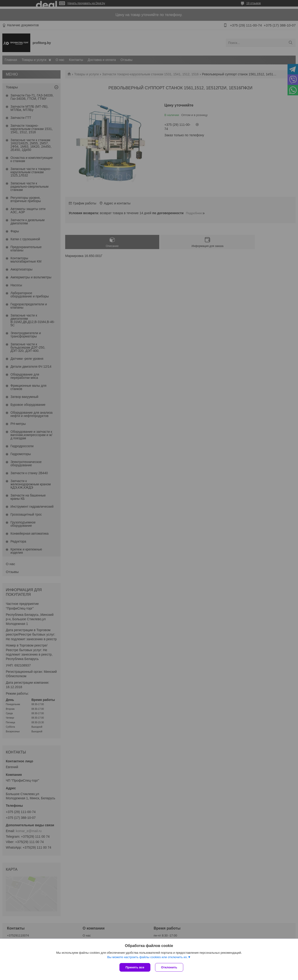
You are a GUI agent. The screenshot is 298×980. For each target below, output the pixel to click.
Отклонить (169, 967)
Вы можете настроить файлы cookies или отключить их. (147, 957)
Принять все (135, 967)
